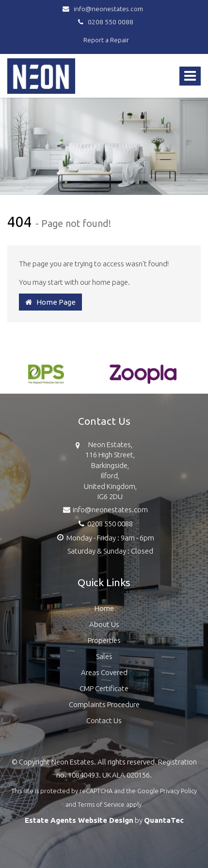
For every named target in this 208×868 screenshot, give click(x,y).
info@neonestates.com (104, 9)
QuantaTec (164, 820)
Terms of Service (101, 804)
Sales (104, 656)
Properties (104, 640)
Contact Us (104, 720)
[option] (46, 379)
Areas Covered (104, 672)
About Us (104, 624)
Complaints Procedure (104, 704)
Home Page (50, 302)
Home (104, 608)
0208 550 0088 (104, 22)
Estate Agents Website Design (79, 820)
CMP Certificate (104, 688)
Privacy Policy (178, 791)
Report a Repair (106, 40)
